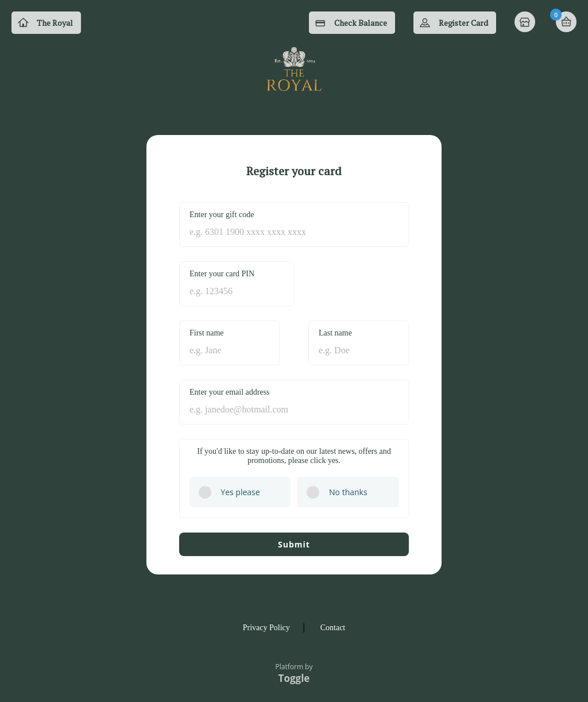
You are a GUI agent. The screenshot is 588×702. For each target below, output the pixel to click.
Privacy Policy (266, 628)
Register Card (463, 23)
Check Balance (361, 23)
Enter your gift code (222, 215)
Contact (333, 628)
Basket (566, 22)
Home (526, 23)
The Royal (55, 23)
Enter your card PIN (222, 274)
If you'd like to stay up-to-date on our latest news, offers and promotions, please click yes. (294, 456)
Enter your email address (230, 392)
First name (207, 333)
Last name (335, 333)
